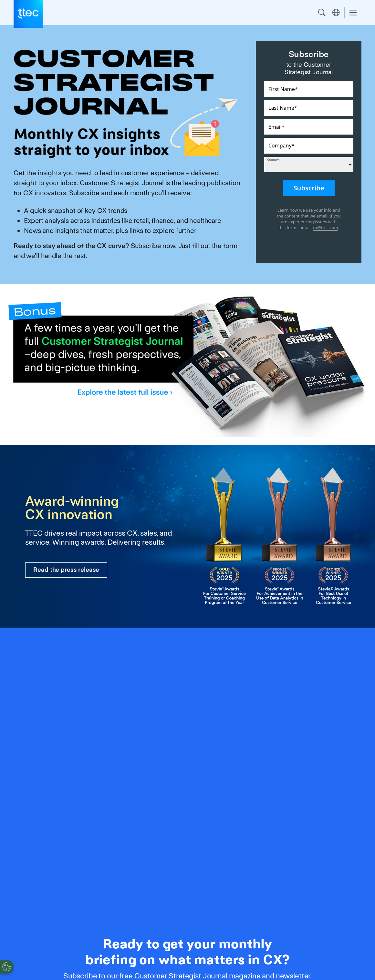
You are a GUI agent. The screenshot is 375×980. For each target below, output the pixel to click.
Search (322, 13)
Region (336, 13)
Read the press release (66, 570)
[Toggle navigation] (353, 13)
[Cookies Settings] (7, 967)
